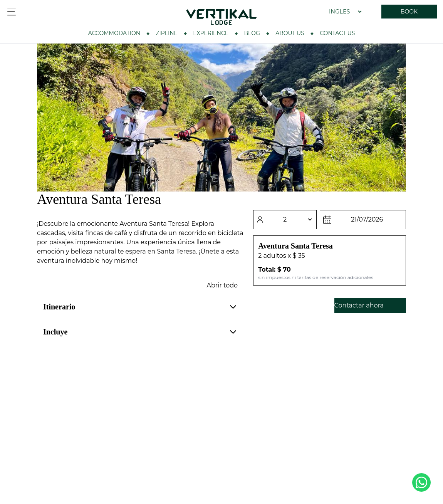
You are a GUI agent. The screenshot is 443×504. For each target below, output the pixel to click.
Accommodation (114, 33)
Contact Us (337, 33)
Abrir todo (222, 285)
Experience (211, 33)
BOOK (409, 12)
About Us (290, 33)
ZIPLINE (166, 33)
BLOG (252, 33)
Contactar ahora (359, 305)
